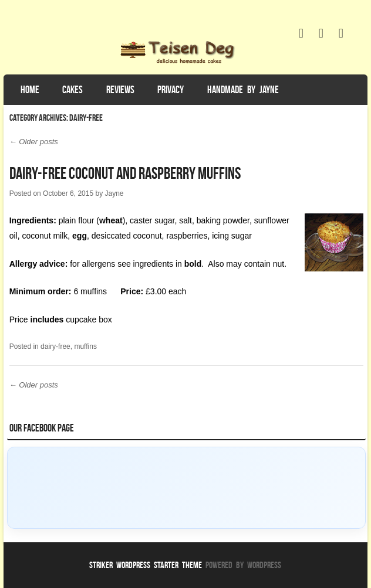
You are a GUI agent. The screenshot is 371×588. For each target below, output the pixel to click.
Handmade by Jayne (243, 90)
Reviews (120, 90)
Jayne (114, 193)
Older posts (34, 142)
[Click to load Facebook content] (187, 488)
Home (30, 90)
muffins (85, 346)
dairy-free (55, 346)
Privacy (171, 90)
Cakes (72, 90)
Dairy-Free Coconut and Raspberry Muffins (125, 173)
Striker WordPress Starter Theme (146, 565)
